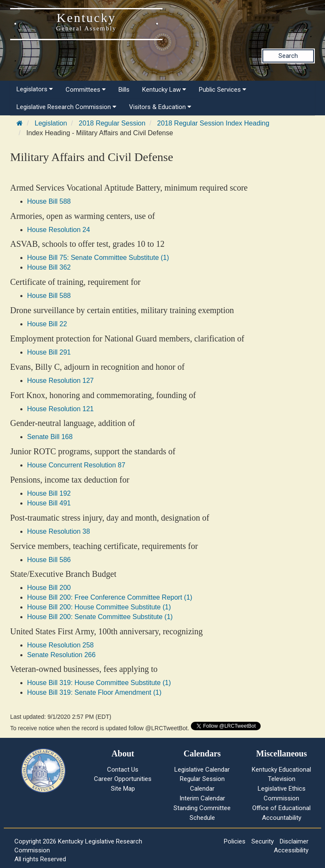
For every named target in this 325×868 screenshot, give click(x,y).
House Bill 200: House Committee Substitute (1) (99, 607)
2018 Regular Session (112, 123)
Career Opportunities (123, 779)
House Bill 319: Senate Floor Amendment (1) (94, 692)
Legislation (51, 123)
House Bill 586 (49, 560)
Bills (124, 90)
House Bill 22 (47, 324)
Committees (86, 90)
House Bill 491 (49, 503)
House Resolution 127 (60, 381)
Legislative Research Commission (66, 107)
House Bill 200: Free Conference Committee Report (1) (110, 597)
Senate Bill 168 (50, 437)
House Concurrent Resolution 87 (76, 465)
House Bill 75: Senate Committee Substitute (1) (98, 258)
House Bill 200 (49, 588)
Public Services (223, 90)
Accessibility (291, 850)
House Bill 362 (49, 267)
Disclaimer (294, 841)
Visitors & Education (160, 107)
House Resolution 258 (60, 645)
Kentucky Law (164, 90)
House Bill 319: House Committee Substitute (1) (99, 683)
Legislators (35, 89)
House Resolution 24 (59, 230)
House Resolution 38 (59, 531)
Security (263, 841)
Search (288, 56)
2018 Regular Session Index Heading (213, 123)
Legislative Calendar (202, 770)
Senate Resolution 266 (61, 655)
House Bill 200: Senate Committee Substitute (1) (100, 617)
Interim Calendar (202, 798)
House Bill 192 (49, 493)
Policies (235, 841)
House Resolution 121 (60, 409)
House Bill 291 (49, 352)
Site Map (123, 789)
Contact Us (123, 770)
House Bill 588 (49, 201)
